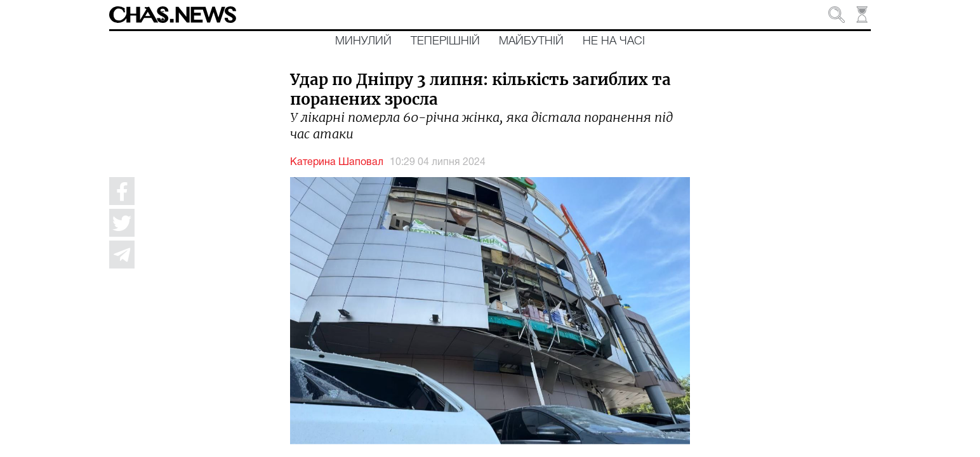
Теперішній (445, 41)
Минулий (363, 41)
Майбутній (531, 41)
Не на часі (614, 41)
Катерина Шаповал (337, 162)
